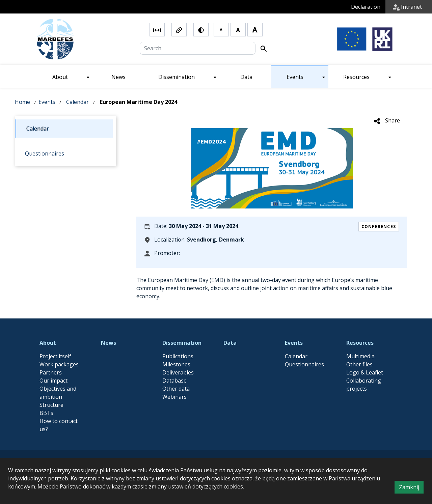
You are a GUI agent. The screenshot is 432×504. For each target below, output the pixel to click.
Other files (359, 364)
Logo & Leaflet (365, 372)
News (109, 343)
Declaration (366, 7)
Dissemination (182, 343)
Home (22, 102)
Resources (360, 343)
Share (387, 121)
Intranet (407, 7)
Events (47, 102)
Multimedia (360, 356)
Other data (176, 389)
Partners (51, 372)
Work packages (59, 364)
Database (174, 381)
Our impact (53, 381)
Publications (178, 356)
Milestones (176, 364)
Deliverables (178, 372)
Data (230, 343)
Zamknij (411, 488)
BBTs (46, 413)
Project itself (55, 356)
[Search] (198, 48)
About (48, 343)
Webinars (174, 397)
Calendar (77, 102)
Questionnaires (304, 364)
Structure (51, 405)
